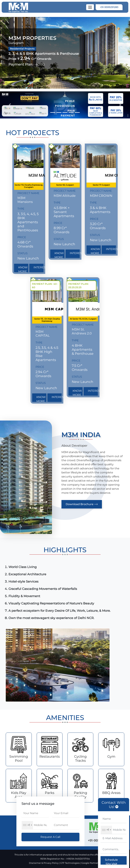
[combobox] (106, 830)
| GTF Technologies (69, 863)
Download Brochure (82, 504)
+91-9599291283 (109, 7)
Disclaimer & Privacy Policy (44, 863)
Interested (39, 267)
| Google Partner (90, 863)
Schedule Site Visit (111, 861)
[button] (10, 105)
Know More (23, 269)
